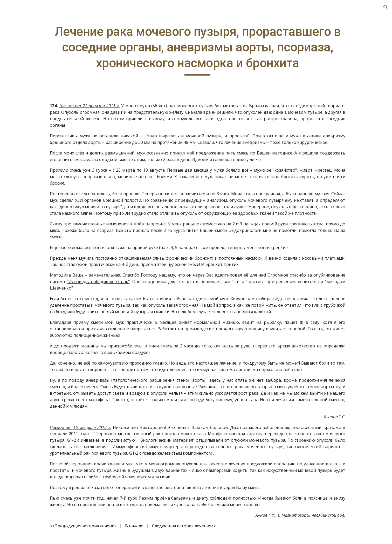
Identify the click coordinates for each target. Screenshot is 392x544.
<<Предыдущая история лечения (117, 532)
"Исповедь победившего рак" (131, 288)
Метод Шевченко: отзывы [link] (29, 162)
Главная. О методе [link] (29, 71)
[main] (229, 50)
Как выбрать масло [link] (30, 120)
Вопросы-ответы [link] (28, 82)
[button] (386, 7)
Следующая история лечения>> (217, 532)
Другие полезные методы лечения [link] (28, 96)
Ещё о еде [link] (21, 110)
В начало (168, 532)
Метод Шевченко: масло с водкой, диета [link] (36, 145)
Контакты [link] (20, 131)
